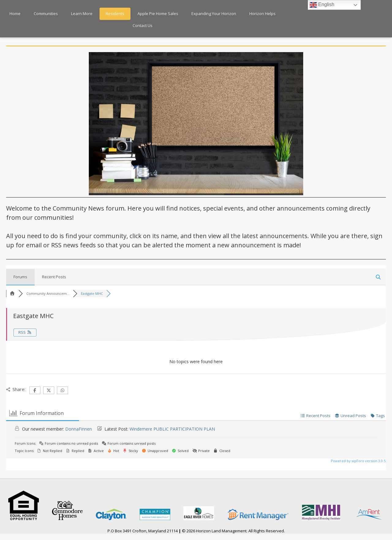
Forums (20, 277)
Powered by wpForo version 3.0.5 (358, 461)
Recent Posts (54, 277)
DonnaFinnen (79, 429)
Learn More (82, 13)
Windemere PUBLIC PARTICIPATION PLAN (172, 429)
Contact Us (143, 25)
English (322, 5)
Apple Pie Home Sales (158, 13)
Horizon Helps (262, 13)
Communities (46, 13)
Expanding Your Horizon (214, 13)
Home (15, 13)
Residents (115, 13)
